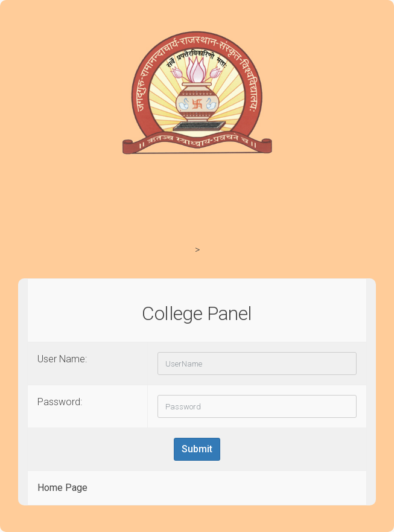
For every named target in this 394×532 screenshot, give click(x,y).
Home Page (62, 488)
